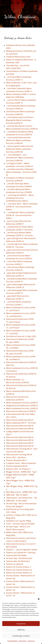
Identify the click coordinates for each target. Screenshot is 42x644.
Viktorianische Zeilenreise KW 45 (20, 426)
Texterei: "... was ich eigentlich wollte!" (22, 550)
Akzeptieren (21, 624)
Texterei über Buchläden (16, 555)
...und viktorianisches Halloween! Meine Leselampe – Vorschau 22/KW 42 (21, 172)
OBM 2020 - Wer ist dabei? (17, 495)
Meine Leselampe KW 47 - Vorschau (21, 423)
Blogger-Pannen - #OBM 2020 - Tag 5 (21, 472)
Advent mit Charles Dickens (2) (19, 570)
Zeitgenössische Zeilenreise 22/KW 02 (22, 406)
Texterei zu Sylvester (15, 564)
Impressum (31, 641)
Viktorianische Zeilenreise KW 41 (20, 443)
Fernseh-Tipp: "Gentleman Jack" (19, 558)
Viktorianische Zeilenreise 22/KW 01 (21, 411)
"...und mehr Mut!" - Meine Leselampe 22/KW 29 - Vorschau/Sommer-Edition (22, 207)
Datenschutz (23, 641)
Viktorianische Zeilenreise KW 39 (20, 446)
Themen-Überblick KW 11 (17, 460)
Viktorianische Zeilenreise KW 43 (20, 437)
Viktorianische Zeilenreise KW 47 (20, 420)
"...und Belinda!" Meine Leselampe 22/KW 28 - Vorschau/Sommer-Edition (20, 215)
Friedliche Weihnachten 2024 (18, 57)
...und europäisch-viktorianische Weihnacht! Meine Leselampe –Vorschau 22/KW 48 (20, 149)
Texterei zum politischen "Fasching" (21, 553)
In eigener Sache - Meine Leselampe (21, 463)
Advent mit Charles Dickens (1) (19, 573)
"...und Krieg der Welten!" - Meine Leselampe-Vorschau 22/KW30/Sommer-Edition (20, 198)
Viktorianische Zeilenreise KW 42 (20, 440)
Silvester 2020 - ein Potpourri (18, 469)
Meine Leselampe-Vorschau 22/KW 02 (22, 408)
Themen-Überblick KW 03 (17, 466)
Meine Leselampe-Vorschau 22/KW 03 (22, 403)
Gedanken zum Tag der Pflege (19, 521)
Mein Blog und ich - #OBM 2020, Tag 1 (22, 492)
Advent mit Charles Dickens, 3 (19, 567)
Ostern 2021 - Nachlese (16, 457)
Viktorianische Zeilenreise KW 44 (20, 429)
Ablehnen (21, 630)
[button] (39, 599)
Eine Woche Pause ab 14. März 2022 (21, 336)
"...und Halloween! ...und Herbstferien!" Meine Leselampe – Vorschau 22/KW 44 (20, 158)
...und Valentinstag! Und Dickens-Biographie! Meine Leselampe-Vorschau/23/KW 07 (20, 120)
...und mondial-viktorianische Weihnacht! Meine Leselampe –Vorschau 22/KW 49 (19, 140)
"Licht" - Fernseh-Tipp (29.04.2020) (20, 524)
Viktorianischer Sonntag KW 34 (19, 455)
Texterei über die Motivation (18, 561)
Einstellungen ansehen (21, 636)
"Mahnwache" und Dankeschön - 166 (21, 498)
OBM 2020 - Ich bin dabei (16, 501)
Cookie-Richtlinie (12, 641)
